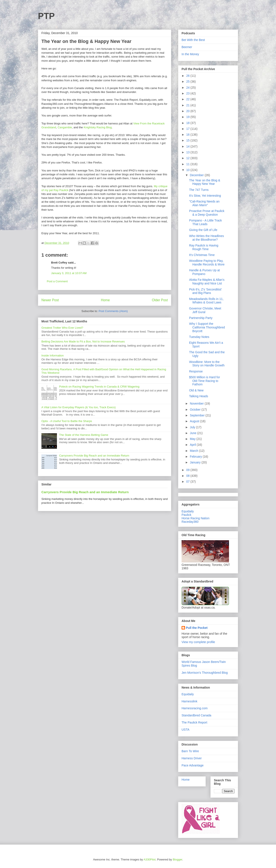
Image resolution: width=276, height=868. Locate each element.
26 (188, 76)
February (196, 457)
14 (188, 146)
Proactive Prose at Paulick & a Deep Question (207, 213)
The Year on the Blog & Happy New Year (205, 182)
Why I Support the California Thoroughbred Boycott (207, 327)
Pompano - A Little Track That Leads (205, 222)
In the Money (190, 54)
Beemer (187, 47)
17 (188, 129)
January (196, 462)
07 (188, 482)
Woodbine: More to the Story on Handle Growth (207, 364)
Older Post (160, 300)
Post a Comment (57, 281)
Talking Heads (199, 396)
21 (188, 105)
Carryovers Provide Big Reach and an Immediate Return (94, 456)
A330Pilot (150, 859)
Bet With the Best (193, 40)
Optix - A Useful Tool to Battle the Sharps (67, 421)
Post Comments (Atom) (113, 311)
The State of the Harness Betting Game (84, 435)
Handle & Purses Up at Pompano (204, 272)
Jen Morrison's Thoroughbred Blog (205, 673)
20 (188, 111)
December (197, 175)
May (193, 439)
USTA (185, 730)
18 (188, 123)
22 (188, 99)
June (193, 433)
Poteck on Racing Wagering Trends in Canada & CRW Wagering (99, 387)
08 (188, 476)
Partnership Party (201, 318)
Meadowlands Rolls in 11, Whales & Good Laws (206, 301)
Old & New (196, 390)
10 (188, 170)
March (194, 451)
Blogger (177, 859)
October (196, 410)
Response (196, 371)
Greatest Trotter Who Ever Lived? (62, 328)
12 (188, 158)
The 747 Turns (199, 190)
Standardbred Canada (196, 715)
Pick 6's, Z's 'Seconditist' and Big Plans (205, 291)
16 (188, 135)
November (197, 403)
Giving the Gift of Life (203, 230)
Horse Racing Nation (195, 518)
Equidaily (188, 511)
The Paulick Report (194, 722)
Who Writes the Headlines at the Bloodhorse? (207, 238)
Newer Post (50, 300)
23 (188, 93)
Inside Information (53, 356)
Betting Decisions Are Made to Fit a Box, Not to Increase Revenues (83, 341)
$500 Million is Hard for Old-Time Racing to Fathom (205, 381)
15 (188, 140)
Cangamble (65, 127)
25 (188, 82)
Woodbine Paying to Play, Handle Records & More (207, 263)
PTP (46, 16)
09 (188, 470)
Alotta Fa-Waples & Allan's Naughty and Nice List (207, 282)
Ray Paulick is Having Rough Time (204, 247)
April (193, 445)
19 (188, 117)
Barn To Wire (190, 751)
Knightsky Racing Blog (98, 127)
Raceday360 (190, 522)
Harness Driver (192, 758)
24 (188, 88)
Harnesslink (189, 701)
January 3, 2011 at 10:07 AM (69, 273)
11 (188, 164)
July (193, 427)
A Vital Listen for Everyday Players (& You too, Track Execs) (78, 407)
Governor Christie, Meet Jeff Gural (205, 310)
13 (188, 152)
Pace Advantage (193, 765)
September (198, 415)
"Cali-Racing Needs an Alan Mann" (204, 203)
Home (105, 300)
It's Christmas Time (202, 255)
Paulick (186, 515)
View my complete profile (198, 642)
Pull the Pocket (197, 628)
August (195, 421)
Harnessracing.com (195, 708)
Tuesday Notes (199, 337)
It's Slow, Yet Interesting (205, 196)
